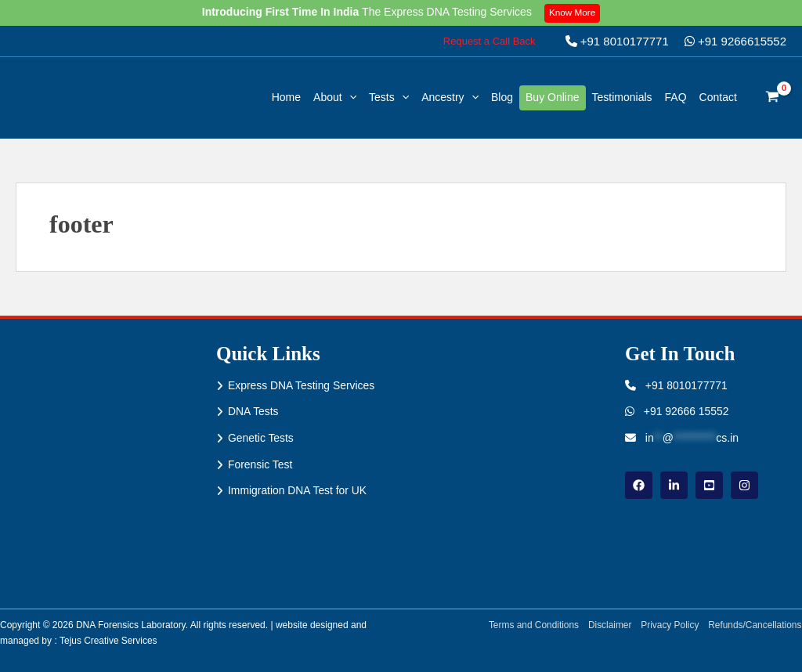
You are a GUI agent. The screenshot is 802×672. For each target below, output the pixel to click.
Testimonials (622, 97)
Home (286, 97)
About (335, 97)
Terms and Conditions (532, 625)
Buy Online (552, 97)
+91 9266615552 (735, 41)
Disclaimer (609, 625)
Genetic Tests (261, 438)
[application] (349, 98)
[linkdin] (674, 485)
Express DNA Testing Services (302, 385)
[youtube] (709, 485)
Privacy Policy (669, 625)
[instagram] (744, 485)
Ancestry (450, 97)
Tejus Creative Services (108, 641)
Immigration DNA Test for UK (298, 491)
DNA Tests (253, 412)
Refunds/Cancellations (755, 625)
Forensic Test (260, 464)
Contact (718, 97)
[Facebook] (639, 485)
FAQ (676, 97)
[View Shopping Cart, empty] (773, 98)
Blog (502, 97)
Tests (389, 97)
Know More (573, 13)
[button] (490, 41)
